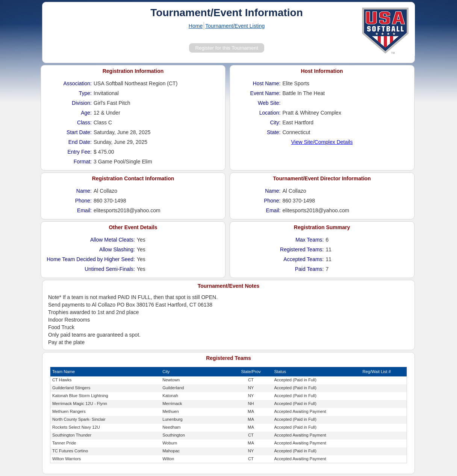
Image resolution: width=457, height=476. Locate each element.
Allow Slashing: (117, 249)
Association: (78, 83)
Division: (82, 103)
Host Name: (267, 83)
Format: (83, 162)
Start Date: (79, 132)
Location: (270, 113)
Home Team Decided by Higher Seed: (91, 259)
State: (274, 132)
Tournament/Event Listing (235, 26)
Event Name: (266, 93)
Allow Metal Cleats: (113, 240)
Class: (84, 122)
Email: (84, 210)
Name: (84, 191)
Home (196, 26)
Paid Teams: (309, 269)
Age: (86, 113)
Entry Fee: (79, 152)
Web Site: (269, 103)
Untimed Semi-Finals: (110, 269)
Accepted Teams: (303, 259)
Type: (85, 93)
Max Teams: (309, 240)
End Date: (80, 142)
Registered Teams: (302, 249)
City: (275, 122)
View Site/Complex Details (322, 142)
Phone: (83, 201)
